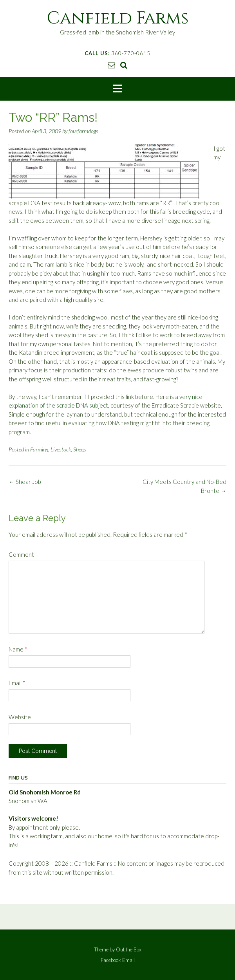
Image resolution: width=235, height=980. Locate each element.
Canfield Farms (118, 18)
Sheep (80, 449)
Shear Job (25, 482)
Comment (21, 554)
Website (20, 717)
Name (18, 649)
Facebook (111, 960)
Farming (39, 449)
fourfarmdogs (83, 131)
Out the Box (129, 949)
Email (17, 683)
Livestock (61, 449)
